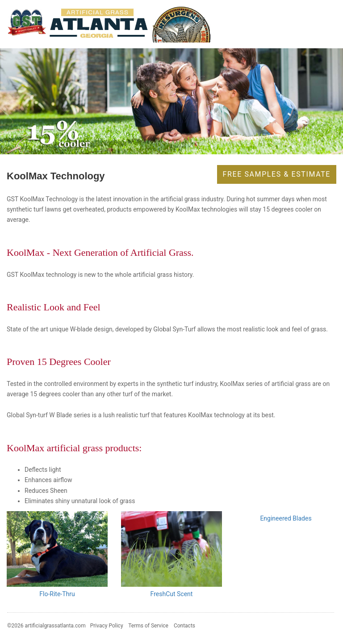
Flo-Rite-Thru (57, 594)
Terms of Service (148, 626)
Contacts (184, 626)
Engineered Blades (286, 518)
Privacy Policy (107, 626)
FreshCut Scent (172, 594)
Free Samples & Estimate (277, 174)
